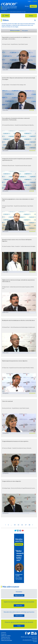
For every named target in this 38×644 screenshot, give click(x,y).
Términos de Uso (5, 637)
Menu (5, 16)
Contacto (3, 633)
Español (35, 1)
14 (15, 525)
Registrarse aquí (19, 595)
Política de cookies (6, 636)
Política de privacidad (6, 640)
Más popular (25, 31)
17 (26, 525)
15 (18, 525)
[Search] (35, 20)
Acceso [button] (27, 6)
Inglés (29, 1)
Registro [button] (33, 6)
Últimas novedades (15, 31)
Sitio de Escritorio (6, 639)
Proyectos (4, 634)
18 (29, 525)
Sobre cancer (19, 616)
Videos (6, 20)
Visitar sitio (19, 605)
